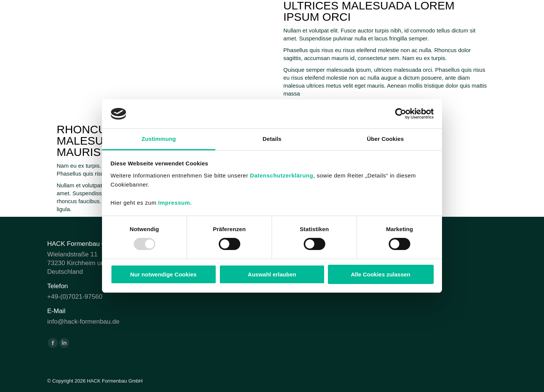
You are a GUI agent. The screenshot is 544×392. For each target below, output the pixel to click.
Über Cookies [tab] (385, 139)
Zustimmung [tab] (159, 139)
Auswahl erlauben (272, 274)
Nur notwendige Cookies (164, 274)
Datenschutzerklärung (282, 175)
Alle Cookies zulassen (381, 274)
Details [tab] (272, 139)
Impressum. (175, 203)
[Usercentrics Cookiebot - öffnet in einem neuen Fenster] (401, 114)
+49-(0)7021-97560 (75, 297)
